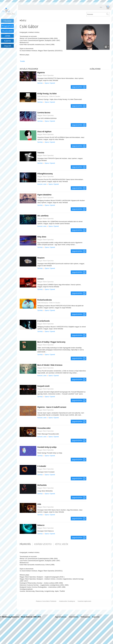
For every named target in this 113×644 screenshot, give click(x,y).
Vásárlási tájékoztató (84, 601)
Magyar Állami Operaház (45, 75)
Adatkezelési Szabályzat (67, 601)
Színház (40, 83)
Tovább (22, 61)
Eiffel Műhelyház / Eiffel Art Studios (49, 96)
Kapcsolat (96, 617)
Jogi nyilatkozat (61, 617)
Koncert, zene (42, 184)
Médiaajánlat (85, 617)
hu (101, 7)
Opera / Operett (50, 83)
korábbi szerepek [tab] (43, 544)
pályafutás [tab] (25, 544)
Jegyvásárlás (77, 87)
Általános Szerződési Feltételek (46, 601)
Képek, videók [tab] (62, 544)
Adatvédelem (74, 617)
